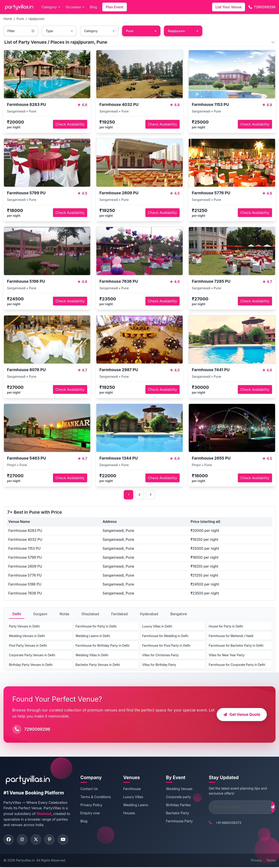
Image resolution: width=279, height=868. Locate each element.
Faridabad (119, 614)
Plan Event (114, 7)
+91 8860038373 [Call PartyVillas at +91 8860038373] (221, 823)
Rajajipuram (183, 31)
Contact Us (88, 789)
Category (51, 7)
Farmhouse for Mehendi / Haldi (231, 636)
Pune (20, 19)
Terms (271, 861)
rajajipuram (37, 19)
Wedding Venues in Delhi (27, 636)
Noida (64, 614)
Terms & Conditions (95, 797)
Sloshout (44, 814)
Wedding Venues (174, 789)
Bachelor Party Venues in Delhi (98, 665)
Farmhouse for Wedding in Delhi (165, 636)
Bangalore (179, 614)
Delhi (17, 614)
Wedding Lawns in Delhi (93, 636)
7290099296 (262, 7)
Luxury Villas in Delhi (157, 627)
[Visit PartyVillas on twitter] (37, 840)
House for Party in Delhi (226, 627)
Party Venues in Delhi (24, 627)
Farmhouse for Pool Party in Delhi (166, 646)
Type (59, 31)
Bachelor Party (172, 813)
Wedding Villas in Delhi (92, 655)
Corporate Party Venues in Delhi (32, 655)
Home (8, 19)
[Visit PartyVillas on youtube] (66, 840)
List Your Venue (229, 7)
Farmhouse (129, 789)
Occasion (75, 7)
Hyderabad (149, 614)
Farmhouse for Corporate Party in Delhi (237, 665)
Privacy (256, 861)
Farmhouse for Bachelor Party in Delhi (236, 646)
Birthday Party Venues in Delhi (31, 665)
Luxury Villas (130, 797)
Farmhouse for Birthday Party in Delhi (103, 646)
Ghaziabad (90, 614)
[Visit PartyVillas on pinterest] (51, 840)
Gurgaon (40, 614)
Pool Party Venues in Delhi (28, 646)
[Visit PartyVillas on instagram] (23, 840)
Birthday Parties (173, 805)
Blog (94, 7)
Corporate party (173, 797)
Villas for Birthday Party (159, 665)
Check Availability (70, 124)
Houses (126, 813)
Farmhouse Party (174, 821)
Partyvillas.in (25, 861)
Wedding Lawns (133, 805)
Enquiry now (89, 813)
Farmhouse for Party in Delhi (96, 627)
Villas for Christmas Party (160, 655)
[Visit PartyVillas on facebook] (9, 840)
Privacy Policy (91, 805)
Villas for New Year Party (227, 655)
